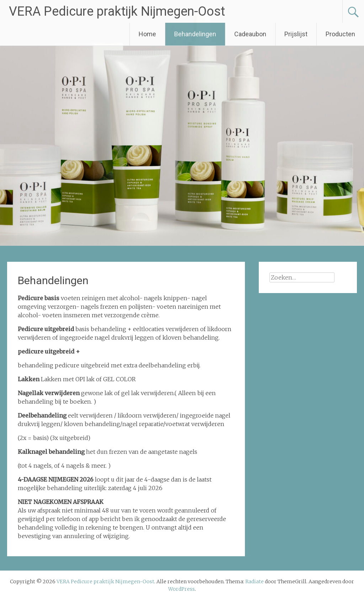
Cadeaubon (250, 34)
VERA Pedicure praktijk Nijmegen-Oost (117, 11)
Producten (340, 34)
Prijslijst (296, 34)
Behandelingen (195, 34)
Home (147, 34)
